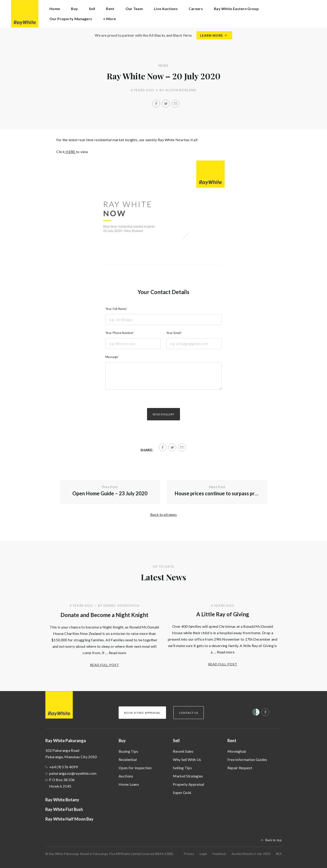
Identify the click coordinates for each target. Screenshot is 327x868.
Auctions (126, 776)
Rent (232, 741)
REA (279, 854)
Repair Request (240, 768)
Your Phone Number (119, 333)
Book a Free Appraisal (142, 713)
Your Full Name (116, 309)
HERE (70, 152)
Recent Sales (183, 751)
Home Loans (129, 784)
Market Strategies (188, 776)
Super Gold (182, 792)
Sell (176, 741)
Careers (196, 9)
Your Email (174, 333)
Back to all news (163, 514)
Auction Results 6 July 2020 (251, 854)
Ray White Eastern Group (236, 9)
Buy (122, 741)
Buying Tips (128, 751)
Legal (203, 854)
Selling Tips (182, 768)
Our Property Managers (71, 19)
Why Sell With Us (187, 759)
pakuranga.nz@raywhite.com (73, 773)
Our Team (134, 9)
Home (55, 9)
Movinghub (237, 751)
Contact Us (189, 713)
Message (112, 357)
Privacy (189, 854)
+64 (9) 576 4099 (63, 767)
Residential (128, 759)
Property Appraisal (188, 784)
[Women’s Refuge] (256, 713)
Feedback (219, 854)
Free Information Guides (247, 759)
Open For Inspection (135, 768)
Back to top (274, 840)
